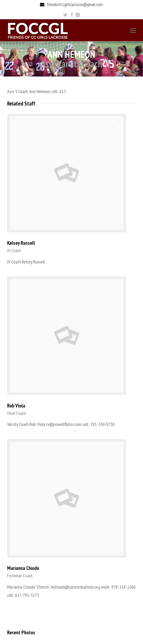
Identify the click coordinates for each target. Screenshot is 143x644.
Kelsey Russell (21, 243)
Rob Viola (16, 405)
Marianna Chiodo (23, 568)
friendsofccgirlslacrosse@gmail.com (75, 4)
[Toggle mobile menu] (133, 30)
